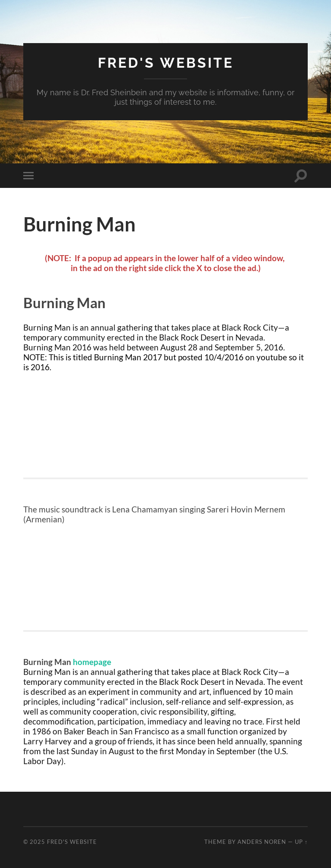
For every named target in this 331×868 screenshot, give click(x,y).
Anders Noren (262, 842)
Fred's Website (166, 63)
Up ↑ (301, 842)
